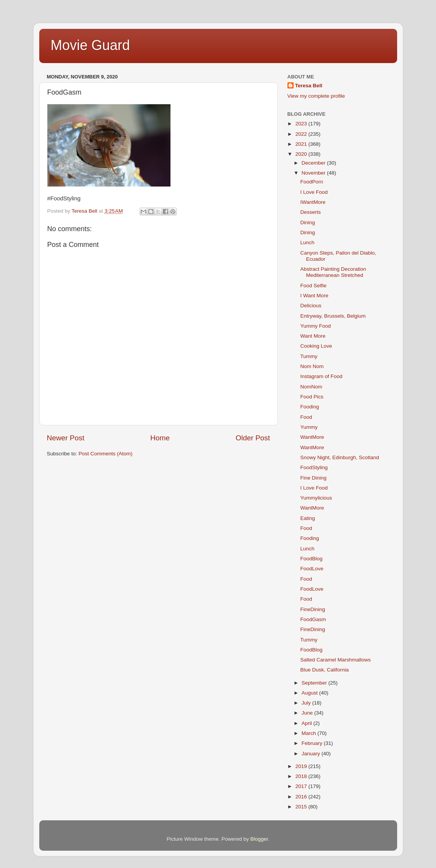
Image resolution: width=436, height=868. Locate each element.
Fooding (310, 407)
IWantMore (313, 202)
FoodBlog (311, 559)
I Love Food (314, 192)
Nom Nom (312, 366)
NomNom (311, 387)
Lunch (307, 242)
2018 (302, 776)
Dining (307, 222)
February (313, 743)
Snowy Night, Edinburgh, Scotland (340, 457)
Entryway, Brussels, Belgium (333, 316)
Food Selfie (313, 286)
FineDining (313, 609)
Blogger (259, 839)
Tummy (309, 356)
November (314, 173)
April (308, 723)
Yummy (309, 427)
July (307, 703)
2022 (302, 134)
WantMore (312, 437)
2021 (302, 144)
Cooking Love (316, 346)
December (314, 163)
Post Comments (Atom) (105, 454)
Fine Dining (313, 478)
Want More (313, 336)
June (308, 713)
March (310, 733)
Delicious (311, 306)
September (315, 683)
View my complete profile (316, 96)
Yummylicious (316, 498)
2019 (302, 766)
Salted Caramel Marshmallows (335, 660)
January (312, 754)
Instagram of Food (321, 376)
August (311, 693)
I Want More (314, 296)
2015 (302, 807)
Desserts (310, 212)
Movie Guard (90, 45)
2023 (302, 124)
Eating (307, 518)
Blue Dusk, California (324, 670)
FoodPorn (312, 182)
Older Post (253, 438)
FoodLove (312, 569)
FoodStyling (314, 467)
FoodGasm (313, 619)
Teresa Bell (309, 86)
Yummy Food (316, 326)
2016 (302, 797)
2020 (302, 154)
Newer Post (66, 438)
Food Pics (312, 397)
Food (306, 417)
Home (160, 438)
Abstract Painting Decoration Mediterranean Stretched (333, 272)
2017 (302, 786)
